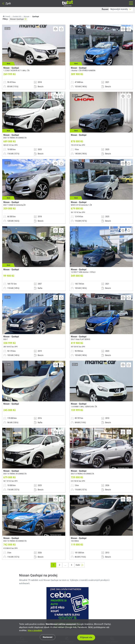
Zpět (6, 3)
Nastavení (48, 638)
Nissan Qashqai (18, 19)
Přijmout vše (87, 638)
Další (80, 601)
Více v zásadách (35, 631)
